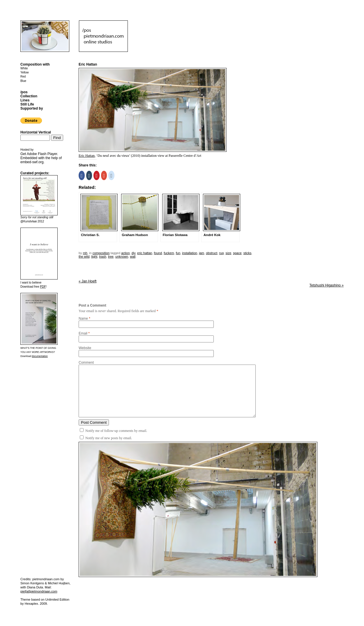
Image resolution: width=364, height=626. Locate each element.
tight (94, 256)
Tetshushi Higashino (327, 285)
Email (83, 333)
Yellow (25, 72)
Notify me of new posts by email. (109, 438)
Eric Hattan (87, 156)
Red (23, 77)
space (237, 253)
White (24, 68)
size (228, 253)
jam (202, 253)
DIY (134, 253)
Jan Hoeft (88, 281)
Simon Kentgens (32, 583)
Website (85, 348)
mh (85, 253)
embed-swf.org (32, 162)
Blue (23, 81)
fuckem (169, 253)
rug (221, 253)
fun (178, 253)
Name (83, 319)
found (158, 253)
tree (111, 256)
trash (103, 256)
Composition (101, 253)
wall (133, 256)
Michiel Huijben (59, 583)
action (125, 253)
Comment (86, 363)
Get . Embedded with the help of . (41, 158)
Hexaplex (31, 604)
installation (190, 253)
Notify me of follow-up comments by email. (116, 431)
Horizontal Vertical (36, 132)
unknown (122, 256)
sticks (248, 253)
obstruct (212, 253)
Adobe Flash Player (42, 154)
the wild (84, 256)
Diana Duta (35, 587)
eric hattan (145, 253)
